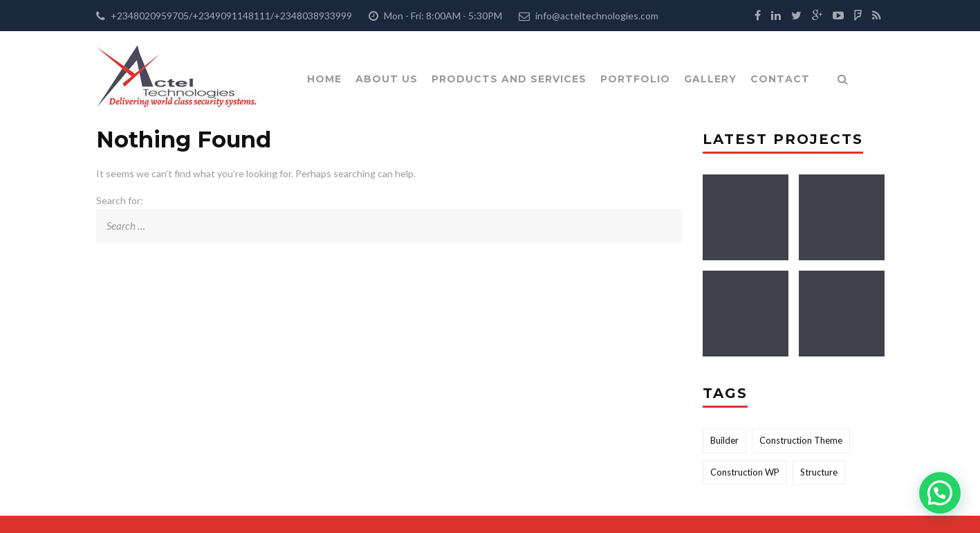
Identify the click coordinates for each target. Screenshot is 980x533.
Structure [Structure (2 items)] (819, 472)
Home (324, 79)
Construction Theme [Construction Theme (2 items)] (801, 440)
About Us (387, 79)
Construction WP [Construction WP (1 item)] (745, 472)
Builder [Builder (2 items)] (724, 440)
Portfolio (635, 79)
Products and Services (509, 79)
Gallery (710, 79)
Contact (780, 79)
